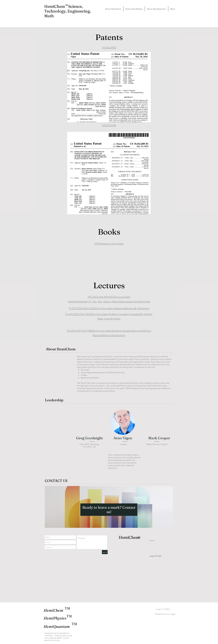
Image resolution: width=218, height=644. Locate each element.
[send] (105, 552)
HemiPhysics (55, 618)
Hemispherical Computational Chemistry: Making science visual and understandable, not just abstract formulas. (58, 637)
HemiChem (53, 610)
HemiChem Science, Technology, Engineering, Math (67, 11)
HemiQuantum (57, 626)
